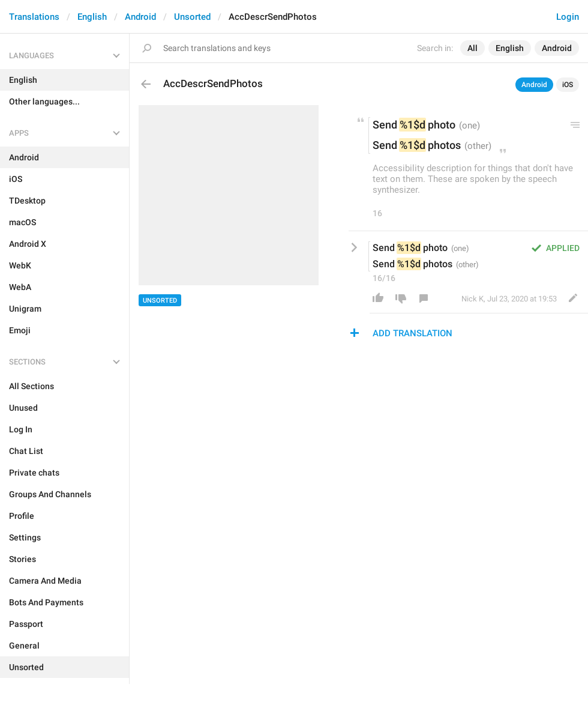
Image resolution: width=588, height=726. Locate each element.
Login (568, 17)
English (92, 17)
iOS (568, 85)
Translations (34, 17)
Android (140, 17)
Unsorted (192, 17)
